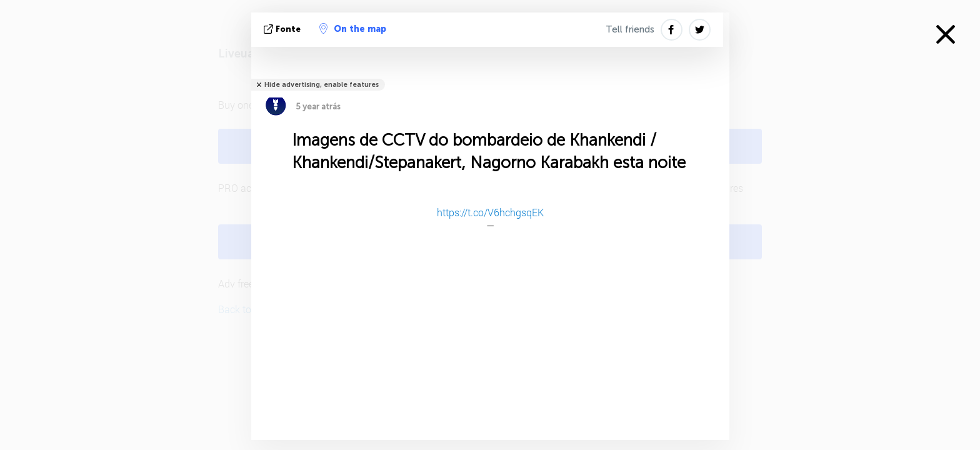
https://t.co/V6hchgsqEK (490, 212)
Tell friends (630, 29)
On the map (353, 29)
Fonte (283, 29)
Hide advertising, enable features (322, 85)
